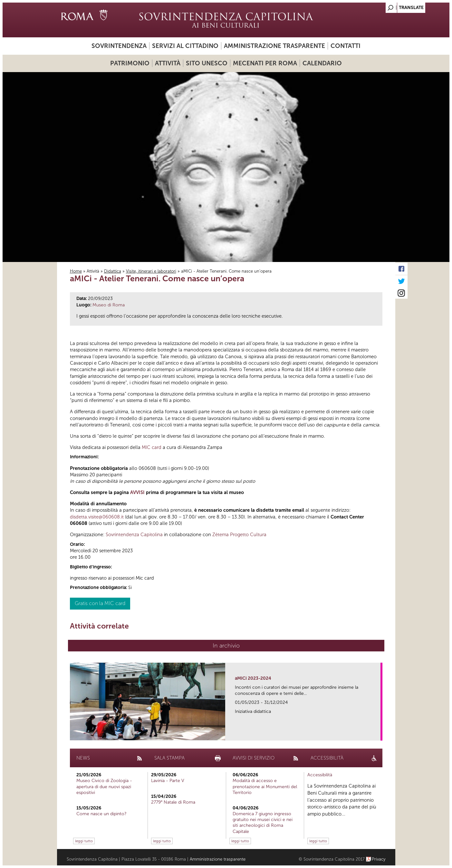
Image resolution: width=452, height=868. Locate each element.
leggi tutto (84, 841)
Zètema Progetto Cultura (239, 535)
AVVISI (137, 492)
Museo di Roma (109, 305)
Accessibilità (320, 775)
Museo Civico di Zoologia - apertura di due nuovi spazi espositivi (104, 786)
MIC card (152, 447)
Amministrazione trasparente (274, 46)
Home (76, 271)
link (378, 734)
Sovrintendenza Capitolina (134, 535)
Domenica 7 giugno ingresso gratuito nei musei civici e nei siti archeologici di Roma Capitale (263, 823)
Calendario (322, 63)
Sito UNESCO (207, 63)
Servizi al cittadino (185, 46)
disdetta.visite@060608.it (97, 517)
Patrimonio (130, 63)
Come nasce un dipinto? (101, 814)
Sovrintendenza (119, 46)
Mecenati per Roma (265, 63)
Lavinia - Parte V (168, 781)
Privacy (379, 859)
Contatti (346, 46)
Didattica (113, 271)
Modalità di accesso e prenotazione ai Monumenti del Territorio (265, 786)
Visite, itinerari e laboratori (151, 271)
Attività (168, 63)
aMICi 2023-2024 (253, 678)
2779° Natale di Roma (173, 802)
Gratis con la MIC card (100, 603)
